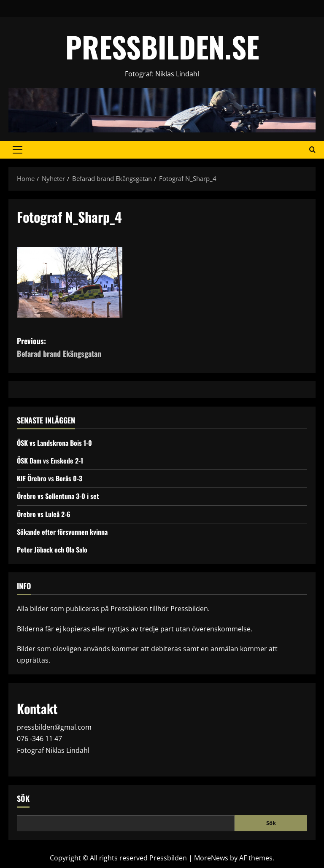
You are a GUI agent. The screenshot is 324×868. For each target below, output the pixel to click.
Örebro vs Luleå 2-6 (44, 514)
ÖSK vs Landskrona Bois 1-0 (54, 443)
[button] (18, 150)
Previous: (89, 348)
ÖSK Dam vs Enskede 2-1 (50, 461)
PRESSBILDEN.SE (162, 47)
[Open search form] (312, 150)
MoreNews (211, 858)
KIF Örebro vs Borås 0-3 (50, 478)
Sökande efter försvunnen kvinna (62, 532)
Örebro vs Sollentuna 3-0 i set (58, 496)
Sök (23, 799)
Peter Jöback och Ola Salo (52, 550)
